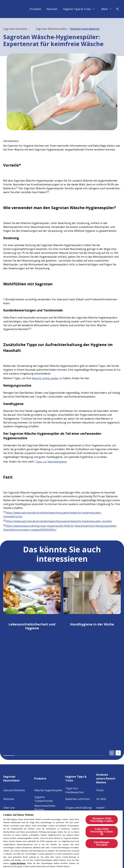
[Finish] (100, 790)
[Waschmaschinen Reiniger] (49, 808)
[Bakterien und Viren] (78, 799)
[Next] (118, 753)
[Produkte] (74, 9)
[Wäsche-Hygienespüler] (48, 790)
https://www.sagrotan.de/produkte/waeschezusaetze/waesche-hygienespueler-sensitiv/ (59, 521)
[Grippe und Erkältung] (78, 808)
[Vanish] (101, 808)
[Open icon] (118, 9)
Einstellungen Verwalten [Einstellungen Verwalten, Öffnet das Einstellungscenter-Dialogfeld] (102, 843)
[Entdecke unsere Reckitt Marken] (108, 778)
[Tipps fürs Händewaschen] (80, 790)
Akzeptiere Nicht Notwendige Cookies (102, 820)
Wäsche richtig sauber (45, 378)
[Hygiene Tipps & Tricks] (80, 778)
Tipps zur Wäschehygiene (51, 462)
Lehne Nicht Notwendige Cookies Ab (102, 832)
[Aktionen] (90, 9)
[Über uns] (9, 808)
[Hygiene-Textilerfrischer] (49, 799)
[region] (61, 839)
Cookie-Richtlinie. (18, 863)
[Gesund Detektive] (14, 790)
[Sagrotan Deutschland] (18, 778)
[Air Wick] (101, 799)
